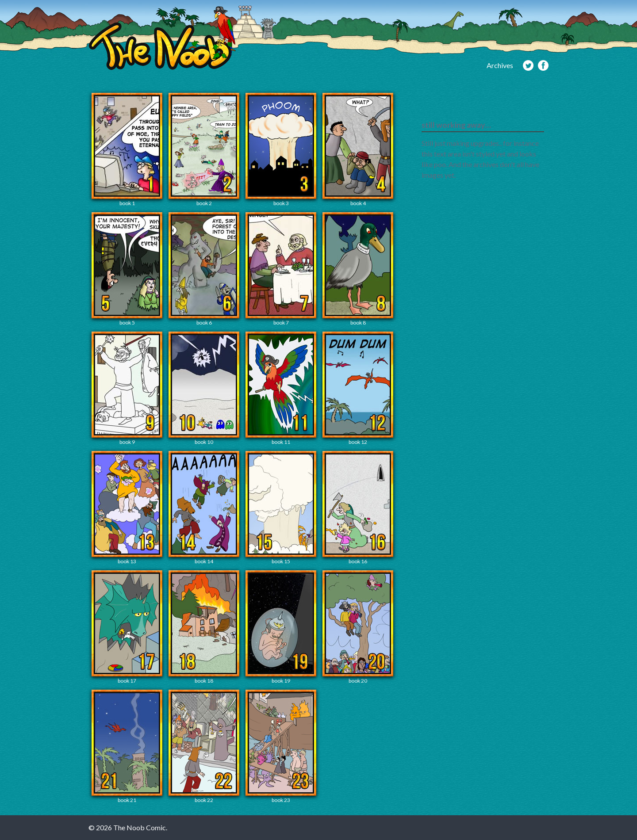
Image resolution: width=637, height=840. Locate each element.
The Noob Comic (162, 38)
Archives (500, 65)
